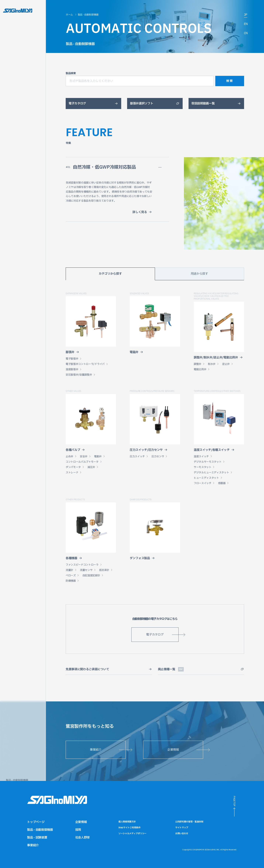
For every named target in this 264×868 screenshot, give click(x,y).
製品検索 (71, 73)
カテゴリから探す (110, 274)
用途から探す (199, 274)
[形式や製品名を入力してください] (140, 81)
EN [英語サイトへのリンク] (246, 24)
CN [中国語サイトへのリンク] (246, 33)
